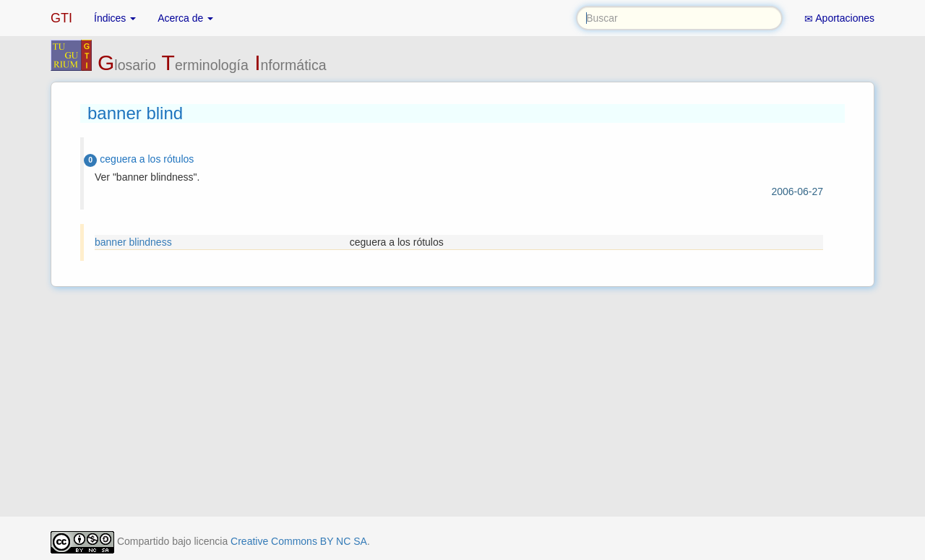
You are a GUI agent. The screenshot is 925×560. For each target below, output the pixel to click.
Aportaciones (839, 18)
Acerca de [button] (185, 18)
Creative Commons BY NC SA (299, 541)
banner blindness (133, 242)
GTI (61, 18)
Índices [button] (115, 18)
